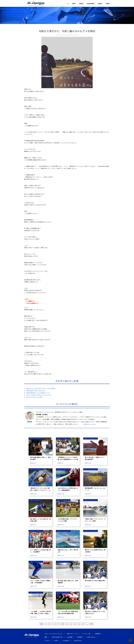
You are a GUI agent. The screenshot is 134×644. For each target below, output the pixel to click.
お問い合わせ (91, 637)
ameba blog (78, 641)
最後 (92, 624)
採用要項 (80, 637)
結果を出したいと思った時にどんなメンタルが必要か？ (41, 388)
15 (83, 624)
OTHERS (108, 4)
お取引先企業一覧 (57, 637)
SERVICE (81, 4)
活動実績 (98, 634)
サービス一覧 (86, 634)
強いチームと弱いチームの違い (35, 397)
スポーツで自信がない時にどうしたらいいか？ (39, 395)
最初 (42, 624)
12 (71, 624)
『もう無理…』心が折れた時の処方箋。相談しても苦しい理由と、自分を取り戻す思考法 (41, 613)
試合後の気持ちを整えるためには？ (36, 391)
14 (79, 624)
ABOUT (74, 4)
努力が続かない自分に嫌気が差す (95, 581)
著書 (46, 637)
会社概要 (70, 637)
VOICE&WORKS (91, 4)
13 (75, 624)
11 (67, 624)
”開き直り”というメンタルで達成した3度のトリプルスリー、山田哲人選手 (40, 490)
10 (63, 624)
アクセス (47, 641)
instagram (66, 641)
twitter (56, 641)
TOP (68, 4)
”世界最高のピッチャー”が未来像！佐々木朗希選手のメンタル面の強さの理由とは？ (68, 459)
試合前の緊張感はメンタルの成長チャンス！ (38, 393)
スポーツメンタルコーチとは (53, 634)
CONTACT (100, 4)
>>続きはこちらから (89, 424)
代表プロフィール (72, 634)
